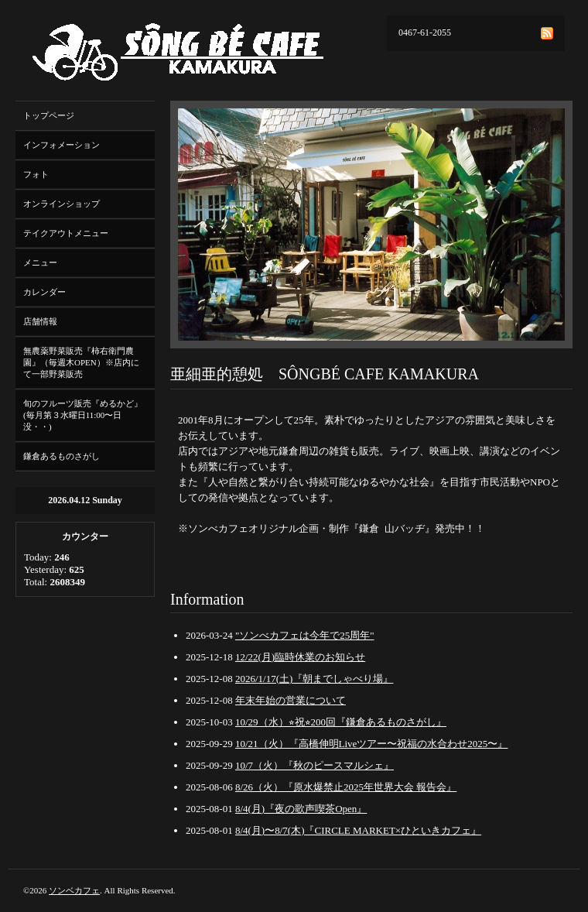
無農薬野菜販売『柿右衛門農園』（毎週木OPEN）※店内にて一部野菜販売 (81, 362)
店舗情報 (40, 321)
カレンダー (44, 292)
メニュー (40, 262)
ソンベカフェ (74, 890)
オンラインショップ (62, 204)
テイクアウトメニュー (66, 233)
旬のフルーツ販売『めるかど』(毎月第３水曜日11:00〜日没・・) (83, 415)
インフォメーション (62, 145)
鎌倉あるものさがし (62, 456)
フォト (36, 174)
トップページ (49, 115)
